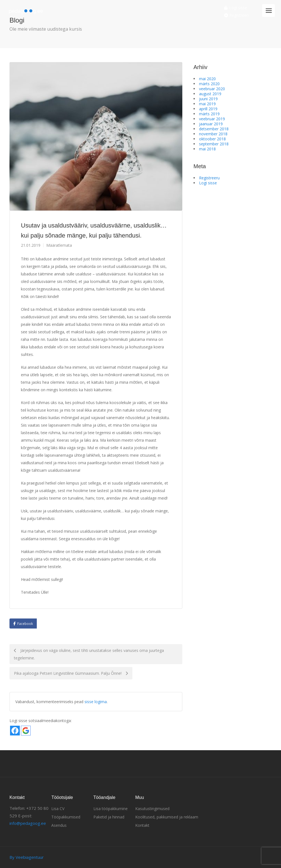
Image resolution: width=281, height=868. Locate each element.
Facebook (25, 624)
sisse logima (96, 702)
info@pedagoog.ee (28, 823)
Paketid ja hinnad (109, 817)
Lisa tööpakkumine (111, 809)
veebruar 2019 (212, 119)
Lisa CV (58, 809)
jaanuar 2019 (211, 124)
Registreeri (236, 15)
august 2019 (210, 94)
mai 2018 (207, 149)
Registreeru (209, 178)
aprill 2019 (208, 109)
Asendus (59, 825)
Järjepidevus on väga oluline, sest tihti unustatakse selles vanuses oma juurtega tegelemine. (89, 654)
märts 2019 (209, 114)
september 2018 (214, 144)
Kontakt (142, 825)
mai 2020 (207, 79)
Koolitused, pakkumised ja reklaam (167, 817)
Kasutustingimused (152, 809)
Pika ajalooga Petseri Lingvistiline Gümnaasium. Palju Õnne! (71, 673)
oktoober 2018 (212, 139)
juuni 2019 (208, 99)
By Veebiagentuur (27, 857)
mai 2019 (207, 104)
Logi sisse (236, 8)
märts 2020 (209, 84)
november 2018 (213, 134)
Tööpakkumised (66, 817)
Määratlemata (59, 245)
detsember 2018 (214, 129)
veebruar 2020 (212, 89)
